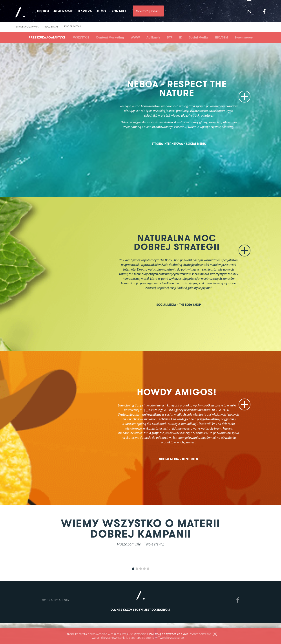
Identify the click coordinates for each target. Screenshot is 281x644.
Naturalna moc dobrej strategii (179, 242)
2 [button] (137, 569)
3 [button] (141, 569)
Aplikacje (153, 37)
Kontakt (119, 11)
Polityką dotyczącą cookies (169, 634)
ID (181, 37)
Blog (102, 11)
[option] (140, 559)
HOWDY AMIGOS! (188, 392)
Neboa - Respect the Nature (183, 88)
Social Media (198, 37)
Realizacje (64, 11)
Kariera (85, 11)
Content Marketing (110, 37)
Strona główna (27, 27)
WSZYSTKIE (81, 37)
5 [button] (148, 569)
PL (249, 12)
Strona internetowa (167, 144)
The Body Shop (190, 305)
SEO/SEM (221, 37)
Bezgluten (190, 459)
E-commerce (244, 37)
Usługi (43, 11)
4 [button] (144, 569)
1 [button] (133, 569)
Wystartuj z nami (148, 11)
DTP (170, 37)
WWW (135, 37)
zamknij (215, 635)
